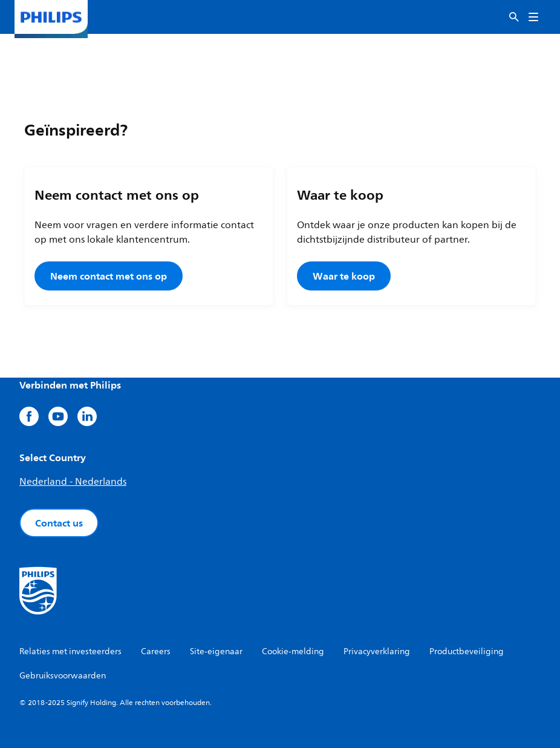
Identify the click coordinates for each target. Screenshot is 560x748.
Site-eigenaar (216, 651)
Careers (156, 651)
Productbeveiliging (467, 651)
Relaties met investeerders (70, 651)
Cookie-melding (293, 651)
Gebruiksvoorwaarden (63, 676)
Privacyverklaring (377, 651)
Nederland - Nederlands (73, 482)
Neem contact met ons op (109, 276)
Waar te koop (344, 276)
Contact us (59, 523)
